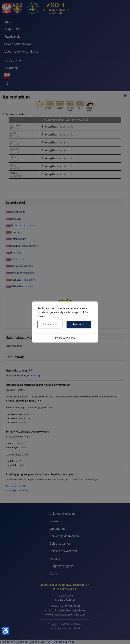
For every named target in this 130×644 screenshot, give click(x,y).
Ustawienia (50, 324)
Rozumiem (79, 324)
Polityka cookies (65, 338)
